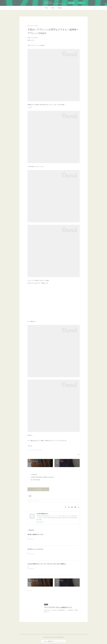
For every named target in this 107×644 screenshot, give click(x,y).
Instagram (60, 8)
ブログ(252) (39, 450)
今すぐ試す (72, 3)
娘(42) (35, 450)
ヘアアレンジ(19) (31, 450)
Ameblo (53, 8)
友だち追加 (38, 489)
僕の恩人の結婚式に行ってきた (35, 534)
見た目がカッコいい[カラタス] (35, 549)
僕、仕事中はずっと (32, 567)
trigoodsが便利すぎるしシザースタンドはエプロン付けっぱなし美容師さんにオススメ (50, 564)
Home (46, 8)
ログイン (81, 3)
